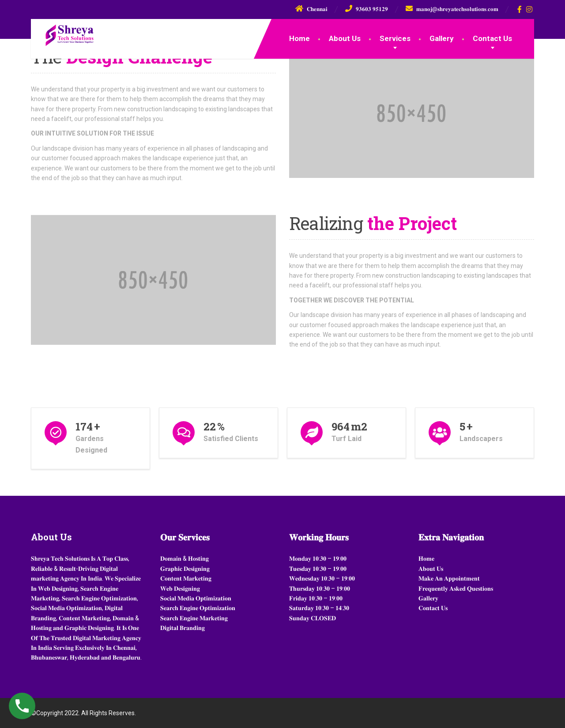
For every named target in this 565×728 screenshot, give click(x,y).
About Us (345, 38)
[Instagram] (529, 9)
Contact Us (492, 38)
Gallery (442, 38)
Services (395, 38)
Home (299, 38)
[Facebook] (520, 9)
